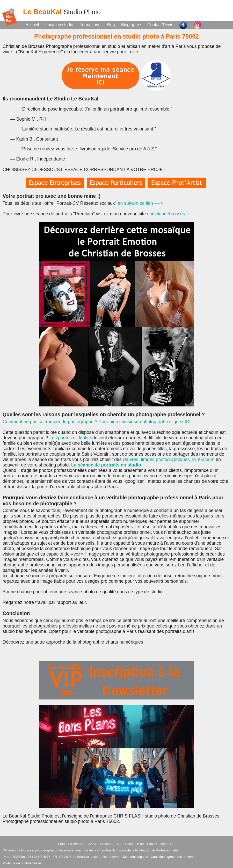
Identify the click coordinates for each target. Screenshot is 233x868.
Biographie (131, 25)
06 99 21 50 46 (146, 844)
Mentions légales (135, 857)
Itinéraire (167, 844)
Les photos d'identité (70, 438)
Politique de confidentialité (22, 863)
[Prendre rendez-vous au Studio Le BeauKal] (101, 75)
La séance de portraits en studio (106, 465)
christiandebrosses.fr (168, 214)
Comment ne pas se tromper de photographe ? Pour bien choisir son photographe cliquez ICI (97, 422)
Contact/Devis (160, 25)
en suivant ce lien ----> (140, 203)
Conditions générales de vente (173, 857)
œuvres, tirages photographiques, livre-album (168, 459)
